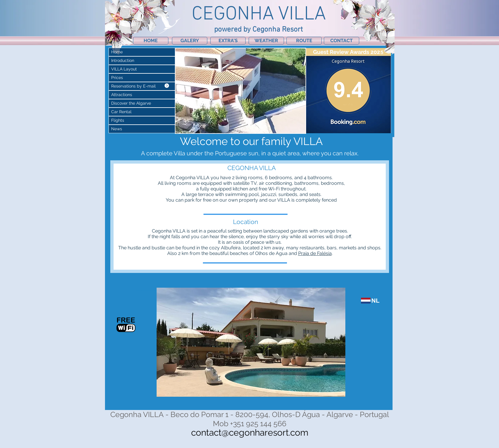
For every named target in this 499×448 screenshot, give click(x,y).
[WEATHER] (266, 41)
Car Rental (121, 112)
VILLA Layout (124, 69)
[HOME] (151, 41)
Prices (117, 78)
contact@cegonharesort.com (250, 433)
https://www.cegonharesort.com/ (151, 290)
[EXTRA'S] (228, 41)
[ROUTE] (304, 41)
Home (117, 52)
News (117, 129)
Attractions (122, 95)
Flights (118, 120)
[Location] (245, 222)
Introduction (123, 60)
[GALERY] (190, 41)
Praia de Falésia (315, 253)
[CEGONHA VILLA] (251, 168)
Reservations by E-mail (133, 86)
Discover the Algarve (131, 103)
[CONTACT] (342, 41)
